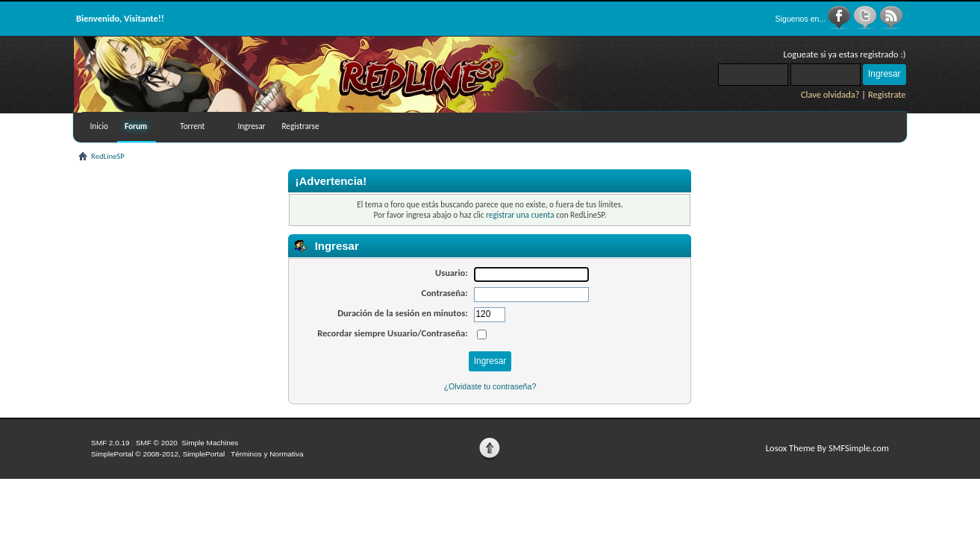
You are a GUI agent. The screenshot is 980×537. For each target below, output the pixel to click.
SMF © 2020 (157, 443)
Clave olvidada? (830, 94)
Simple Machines (210, 443)
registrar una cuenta (520, 215)
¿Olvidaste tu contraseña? (490, 386)
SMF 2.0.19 (110, 443)
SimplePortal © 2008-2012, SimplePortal (158, 454)
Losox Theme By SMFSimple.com (827, 448)
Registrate (887, 94)
